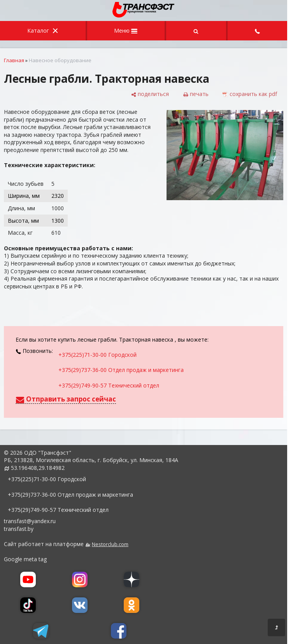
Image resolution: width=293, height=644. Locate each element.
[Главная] (144, 15)
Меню (126, 31)
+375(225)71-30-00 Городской (97, 355)
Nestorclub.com (110, 544)
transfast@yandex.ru (30, 521)
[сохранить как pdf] (250, 94)
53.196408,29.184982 (38, 468)
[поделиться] (150, 94)
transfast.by (19, 529)
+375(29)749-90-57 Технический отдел (109, 385)
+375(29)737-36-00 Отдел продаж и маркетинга (121, 370)
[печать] (196, 94)
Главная (14, 60)
